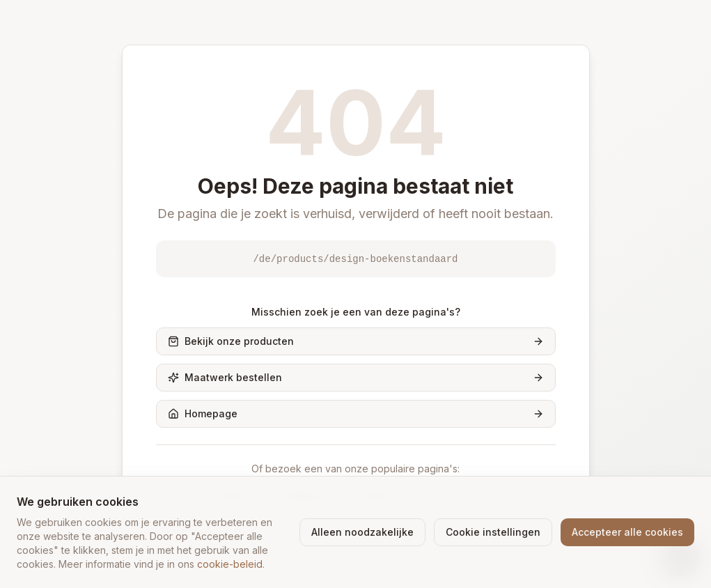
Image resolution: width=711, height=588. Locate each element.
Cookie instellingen (493, 532)
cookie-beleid (230, 564)
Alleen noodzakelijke (362, 532)
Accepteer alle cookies (627, 532)
